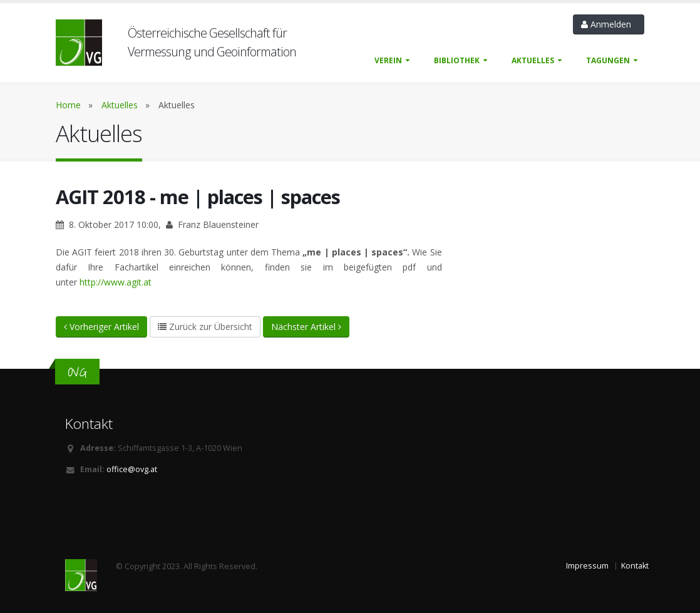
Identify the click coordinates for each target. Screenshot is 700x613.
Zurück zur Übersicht (205, 327)
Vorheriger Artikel (101, 327)
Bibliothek (457, 60)
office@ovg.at (132, 469)
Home (68, 105)
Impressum (587, 566)
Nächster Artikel (306, 327)
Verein (388, 60)
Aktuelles (533, 60)
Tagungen (608, 60)
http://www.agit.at (116, 282)
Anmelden (609, 24)
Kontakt (635, 566)
